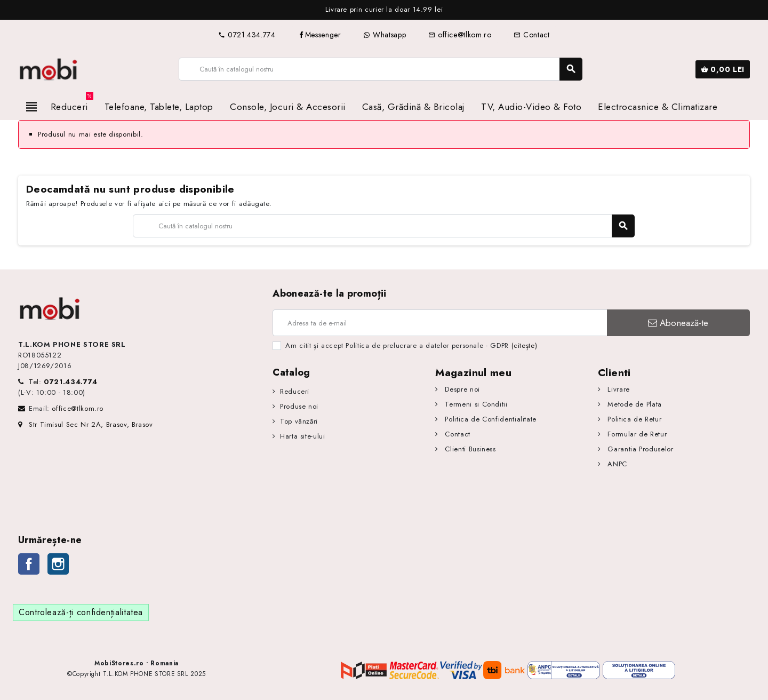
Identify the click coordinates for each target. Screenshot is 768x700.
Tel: (63, 382)
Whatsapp (385, 35)
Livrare (618, 389)
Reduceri (295, 391)
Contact (531, 35)
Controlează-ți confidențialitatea (81, 612)
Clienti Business (469, 449)
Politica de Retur (634, 419)
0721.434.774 (247, 35)
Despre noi (461, 389)
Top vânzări (299, 421)
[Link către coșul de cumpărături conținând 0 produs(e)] (723, 69)
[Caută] (380, 69)
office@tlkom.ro (460, 35)
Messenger (320, 35)
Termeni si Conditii (475, 404)
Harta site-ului (303, 436)
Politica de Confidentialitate (490, 419)
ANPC (616, 464)
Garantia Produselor (639, 449)
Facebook (29, 564)
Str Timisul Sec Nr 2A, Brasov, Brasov (86, 424)
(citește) (525, 345)
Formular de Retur (636, 434)
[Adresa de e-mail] (439, 323)
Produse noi (299, 406)
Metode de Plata (634, 404)
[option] (394, 10)
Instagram (58, 564)
